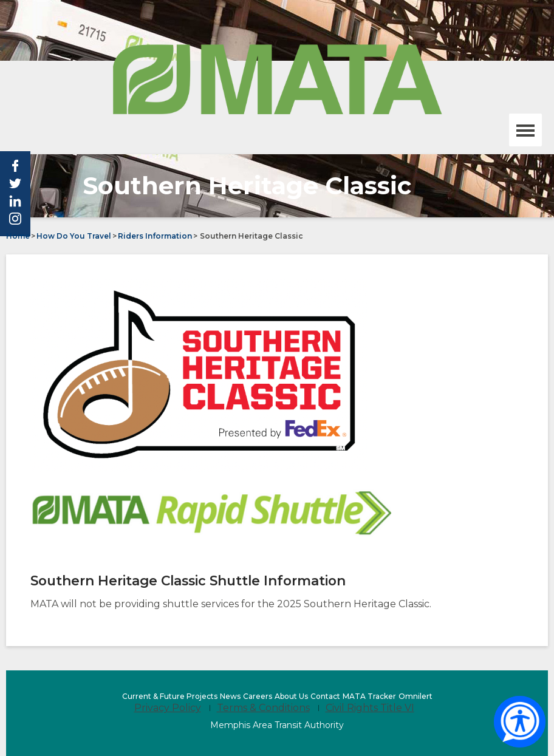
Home (18, 236)
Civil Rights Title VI (370, 708)
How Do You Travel (74, 236)
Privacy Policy (168, 708)
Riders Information (155, 236)
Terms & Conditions (263, 708)
